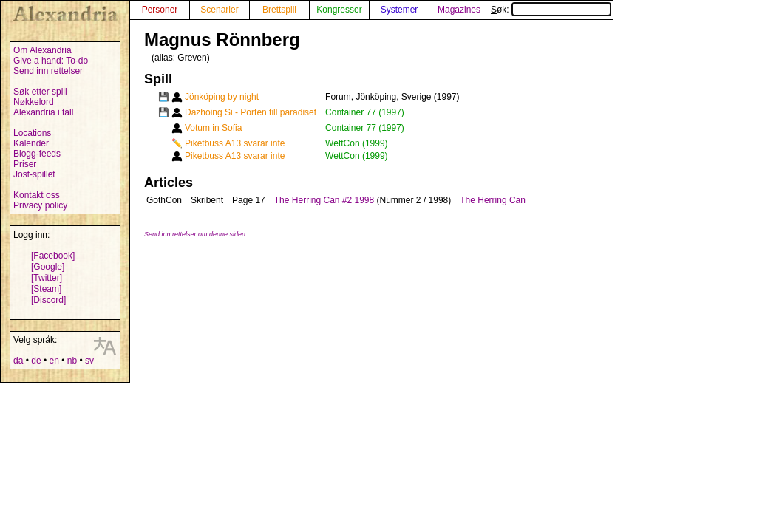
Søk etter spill (40, 92)
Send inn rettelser (48, 71)
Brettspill (279, 10)
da (18, 361)
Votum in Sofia (213, 128)
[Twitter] (47, 278)
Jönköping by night (222, 97)
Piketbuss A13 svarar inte (235, 143)
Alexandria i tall (43, 112)
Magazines (459, 10)
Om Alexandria (42, 50)
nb (72, 361)
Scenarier (219, 10)
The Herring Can (493, 200)
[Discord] (48, 300)
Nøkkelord (34, 102)
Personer (160, 10)
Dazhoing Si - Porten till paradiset (251, 112)
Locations (32, 133)
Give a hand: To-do (51, 61)
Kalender (31, 143)
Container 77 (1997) (365, 112)
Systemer (399, 10)
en (54, 361)
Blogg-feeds (37, 154)
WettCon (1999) (357, 143)
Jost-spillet (34, 174)
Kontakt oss (37, 195)
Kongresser (339, 10)
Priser (25, 164)
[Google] (48, 267)
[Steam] (46, 289)
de (36, 361)
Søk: (551, 10)
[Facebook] (53, 256)
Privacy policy (40, 205)
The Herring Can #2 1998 (324, 200)
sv (89, 361)
